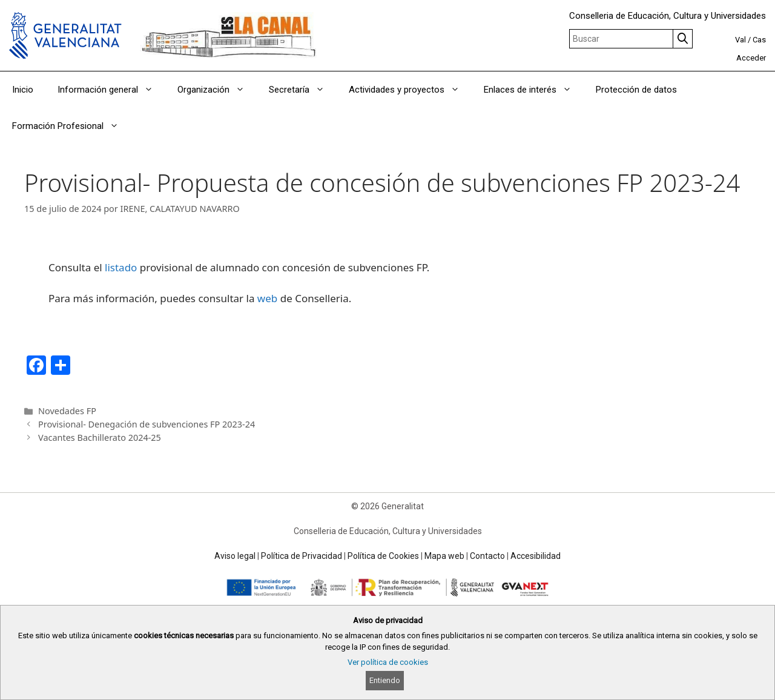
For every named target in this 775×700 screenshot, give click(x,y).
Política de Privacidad (302, 556)
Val (740, 40)
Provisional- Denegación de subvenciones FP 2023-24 (147, 424)
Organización (217, 90)
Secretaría (303, 90)
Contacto (487, 556)
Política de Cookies (383, 556)
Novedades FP (67, 411)
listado (121, 267)
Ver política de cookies (388, 662)
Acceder (751, 58)
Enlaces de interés (534, 90)
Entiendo (385, 680)
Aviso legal (235, 556)
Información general (111, 90)
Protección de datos (636, 90)
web (267, 298)
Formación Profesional (71, 126)
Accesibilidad (536, 556)
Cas (759, 40)
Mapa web (444, 556)
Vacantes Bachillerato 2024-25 (100, 437)
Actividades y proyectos (410, 90)
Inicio (23, 90)
